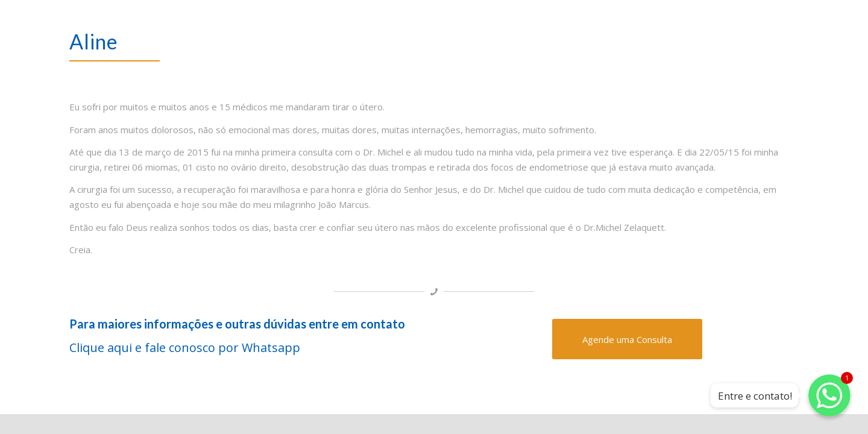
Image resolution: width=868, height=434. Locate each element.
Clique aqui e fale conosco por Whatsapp (186, 348)
